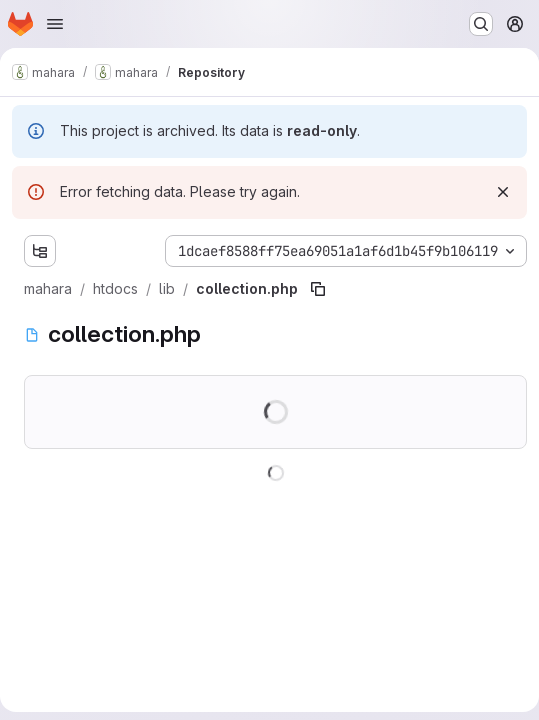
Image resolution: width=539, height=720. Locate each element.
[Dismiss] (503, 192)
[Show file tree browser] (40, 251)
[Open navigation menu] (55, 24)
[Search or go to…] (481, 24)
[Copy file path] (318, 289)
